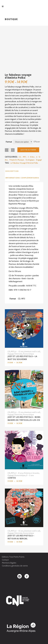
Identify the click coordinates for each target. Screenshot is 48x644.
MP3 (24, 157)
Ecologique (30, 160)
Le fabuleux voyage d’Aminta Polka (24, 163)
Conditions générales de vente (15, 566)
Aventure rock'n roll (32, 351)
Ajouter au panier (28, 150)
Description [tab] (12, 171)
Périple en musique (17, 160)
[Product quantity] (10, 150)
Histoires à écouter (31, 473)
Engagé (39, 160)
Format (9, 142)
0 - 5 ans (30, 475)
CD (20, 157)
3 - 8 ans (31, 157)
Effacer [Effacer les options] (37, 142)
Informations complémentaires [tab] (22, 178)
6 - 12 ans (19, 351)
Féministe (18, 354)
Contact (5, 560)
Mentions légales (9, 563)
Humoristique (28, 354)
